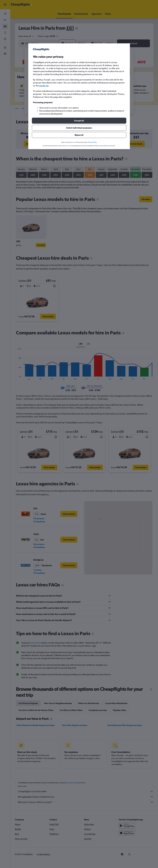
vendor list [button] (44, 86)
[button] (79, 121)
